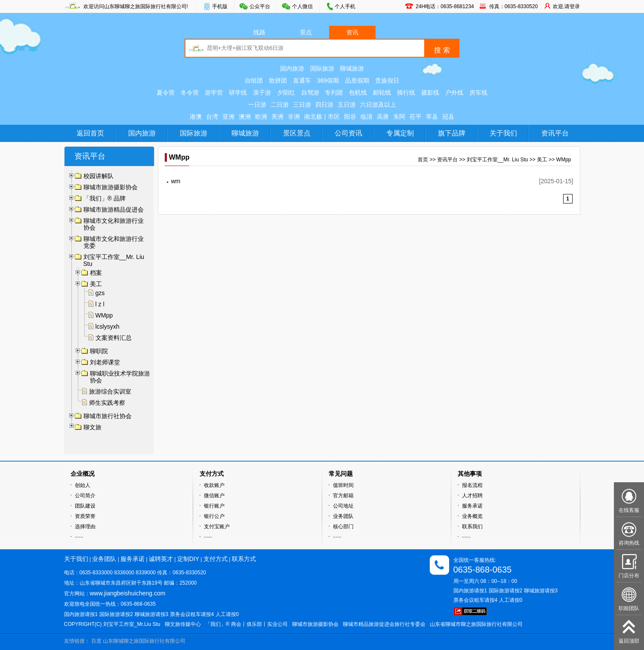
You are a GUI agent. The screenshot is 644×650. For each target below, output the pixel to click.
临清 (367, 117)
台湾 (212, 117)
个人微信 (302, 6)
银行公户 (214, 516)
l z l (100, 304)
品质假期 (357, 80)
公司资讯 (348, 133)
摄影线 (430, 92)
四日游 (324, 105)
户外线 (454, 92)
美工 (542, 160)
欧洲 (261, 117)
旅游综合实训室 (110, 391)
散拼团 (278, 80)
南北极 (313, 117)
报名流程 (472, 485)
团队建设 (85, 506)
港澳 (196, 117)
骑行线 (406, 92)
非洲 (294, 117)
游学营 (214, 92)
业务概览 (472, 516)
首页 (423, 160)
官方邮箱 (343, 496)
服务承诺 (472, 506)
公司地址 (343, 506)
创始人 (83, 485)
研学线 (238, 92)
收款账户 (214, 485)
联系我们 (472, 527)
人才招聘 (472, 496)
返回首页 (90, 133)
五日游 (347, 105)
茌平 (416, 117)
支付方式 (216, 559)
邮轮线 (382, 92)
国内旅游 (292, 68)
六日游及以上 (378, 105)
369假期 (328, 80)
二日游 (280, 105)
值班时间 (343, 485)
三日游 (302, 105)
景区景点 (297, 133)
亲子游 (262, 92)
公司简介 (85, 496)
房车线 (478, 92)
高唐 (383, 117)
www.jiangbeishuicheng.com (128, 593)
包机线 (358, 92)
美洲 (277, 117)
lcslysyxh (108, 327)
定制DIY (188, 559)
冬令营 (190, 92)
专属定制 (400, 133)
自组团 (254, 80)
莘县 (432, 117)
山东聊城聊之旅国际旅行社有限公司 (144, 641)
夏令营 (166, 92)
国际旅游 (322, 68)
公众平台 (260, 6)
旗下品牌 (452, 133)
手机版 (220, 6)
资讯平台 (555, 133)
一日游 (257, 105)
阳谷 (350, 117)
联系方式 (244, 559)
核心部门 (343, 527)
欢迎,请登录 (566, 6)
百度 (96, 641)
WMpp (104, 315)
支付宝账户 (217, 527)
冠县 (448, 117)
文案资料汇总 (114, 338)
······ (79, 537)
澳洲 (245, 117)
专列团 (334, 92)
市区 (334, 117)
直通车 (302, 80)
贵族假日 (387, 80)
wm (176, 181)
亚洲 (228, 117)
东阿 (399, 117)
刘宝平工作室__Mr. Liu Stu (498, 160)
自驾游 (310, 92)
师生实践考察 (107, 403)
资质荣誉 (85, 516)
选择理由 (85, 527)
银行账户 (214, 506)
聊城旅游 (352, 68)
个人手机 (345, 6)
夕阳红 (286, 92)
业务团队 (343, 516)
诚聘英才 (161, 559)
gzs (100, 293)
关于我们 (503, 133)
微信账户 (214, 496)
